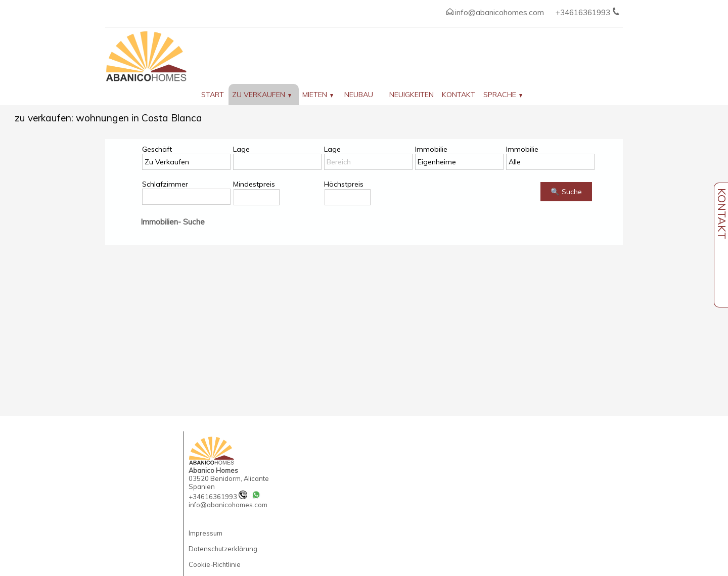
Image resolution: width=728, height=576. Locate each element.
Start (213, 95)
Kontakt (459, 95)
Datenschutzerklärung (223, 549)
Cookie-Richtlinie (215, 564)
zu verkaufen (262, 95)
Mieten (318, 95)
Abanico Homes (213, 470)
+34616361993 (218, 497)
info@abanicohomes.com (499, 12)
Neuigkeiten (412, 95)
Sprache (503, 95)
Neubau (359, 95)
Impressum (206, 533)
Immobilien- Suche (173, 222)
